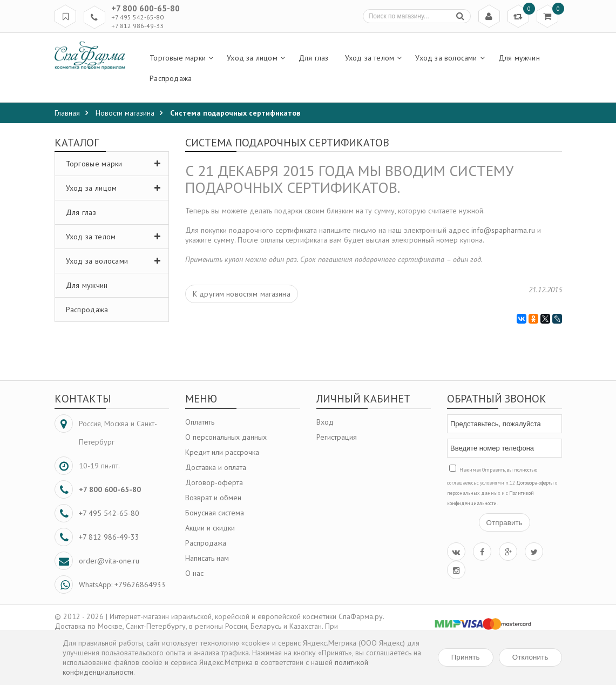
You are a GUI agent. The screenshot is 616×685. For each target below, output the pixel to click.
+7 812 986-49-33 (137, 26)
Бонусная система (215, 513)
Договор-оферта (214, 482)
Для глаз (81, 212)
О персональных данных (226, 437)
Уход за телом (116, 237)
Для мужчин (87, 285)
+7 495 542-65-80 (137, 17)
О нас (194, 573)
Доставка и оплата (216, 467)
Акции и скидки (210, 528)
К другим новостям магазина (242, 294)
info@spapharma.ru (503, 230)
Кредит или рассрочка (222, 452)
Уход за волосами (116, 261)
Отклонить (530, 657)
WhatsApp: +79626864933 (122, 585)
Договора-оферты (535, 483)
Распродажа (87, 310)
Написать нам (207, 558)
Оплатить (200, 422)
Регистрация (337, 437)
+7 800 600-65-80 (145, 8)
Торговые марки (116, 164)
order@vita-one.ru (109, 561)
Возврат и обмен (213, 498)
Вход (325, 422)
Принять (466, 657)
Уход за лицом (116, 188)
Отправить (505, 523)
